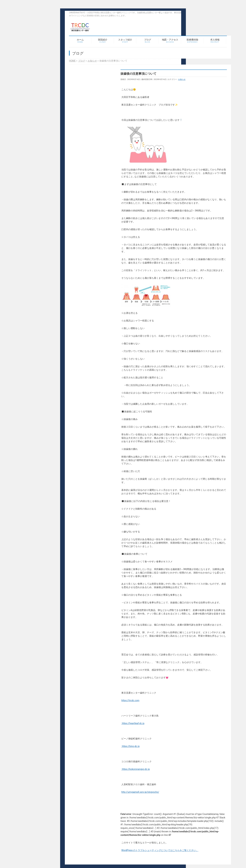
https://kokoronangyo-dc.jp (136, 769)
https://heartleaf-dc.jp (133, 723)
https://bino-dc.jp (130, 746)
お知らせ (182, 79)
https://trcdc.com (130, 700)
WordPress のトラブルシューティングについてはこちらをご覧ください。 (160, 850)
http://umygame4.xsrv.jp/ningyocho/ (140, 792)
